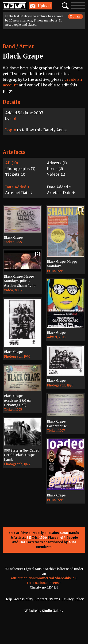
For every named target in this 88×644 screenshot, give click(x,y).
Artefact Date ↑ (61, 193)
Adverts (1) (57, 163)
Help (8, 599)
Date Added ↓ (17, 187)
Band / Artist (18, 46)
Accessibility (24, 599)
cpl (13, 119)
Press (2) (55, 169)
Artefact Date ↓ (19, 193)
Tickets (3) (15, 174)
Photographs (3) (20, 169)
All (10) (12, 163)
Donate (75, 16)
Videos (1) (56, 174)
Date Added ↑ (59, 187)
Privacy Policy (73, 599)
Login (11, 130)
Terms (55, 599)
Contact (41, 599)
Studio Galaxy (53, 611)
